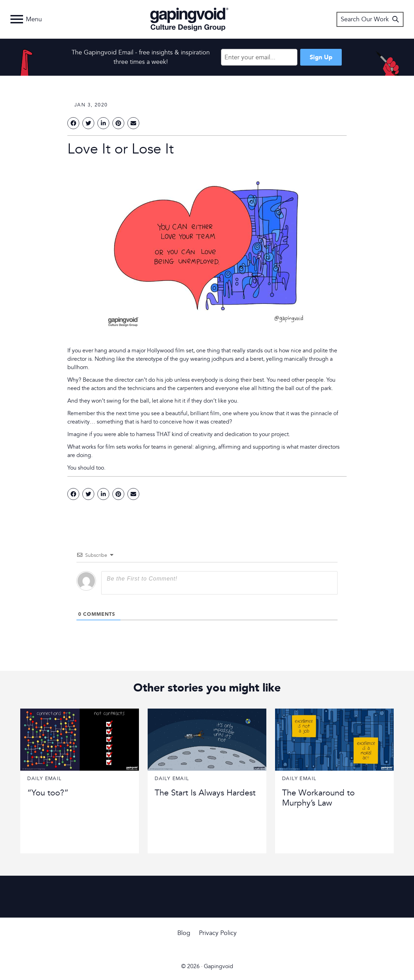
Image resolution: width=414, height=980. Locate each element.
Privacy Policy (218, 933)
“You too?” (48, 793)
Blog (184, 933)
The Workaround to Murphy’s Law (318, 798)
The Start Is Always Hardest (205, 793)
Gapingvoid (189, 19)
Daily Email (44, 779)
